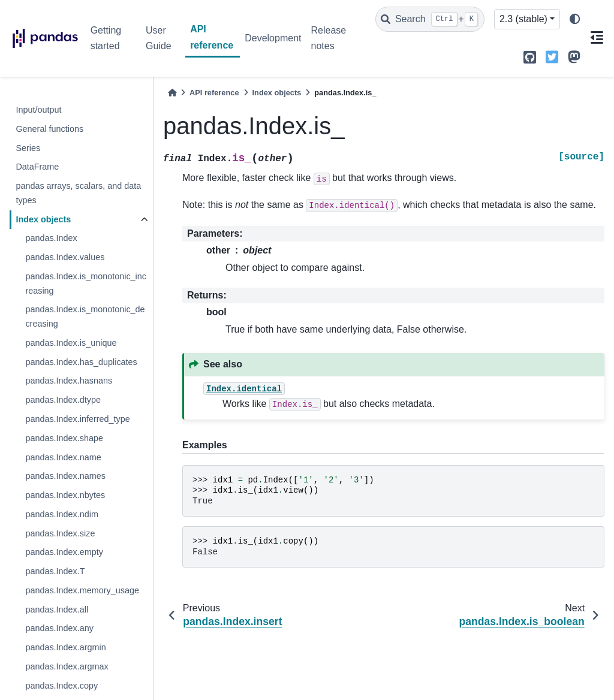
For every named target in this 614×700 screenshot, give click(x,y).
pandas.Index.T (55, 571)
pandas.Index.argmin (65, 647)
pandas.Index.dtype (63, 400)
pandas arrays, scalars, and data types (78, 193)
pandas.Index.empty (64, 552)
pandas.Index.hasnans (69, 381)
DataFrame (37, 167)
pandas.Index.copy (61, 686)
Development (273, 38)
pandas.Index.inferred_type (77, 419)
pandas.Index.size (60, 533)
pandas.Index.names (65, 476)
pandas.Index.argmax (67, 666)
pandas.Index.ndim (62, 514)
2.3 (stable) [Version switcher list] (523, 19)
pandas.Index (51, 238)
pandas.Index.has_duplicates (81, 362)
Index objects (43, 219)
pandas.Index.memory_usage (82, 590)
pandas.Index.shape (64, 438)
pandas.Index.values (65, 257)
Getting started (106, 38)
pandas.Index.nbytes (65, 495)
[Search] (430, 19)
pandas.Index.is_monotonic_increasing (86, 283)
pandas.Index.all (57, 610)
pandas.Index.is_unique (71, 343)
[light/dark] (575, 19)
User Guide (159, 38)
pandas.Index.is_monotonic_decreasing (85, 316)
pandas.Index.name (63, 457)
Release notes (328, 38)
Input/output (38, 110)
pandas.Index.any (59, 628)
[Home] (172, 93)
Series (28, 148)
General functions (49, 129)
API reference (212, 37)
